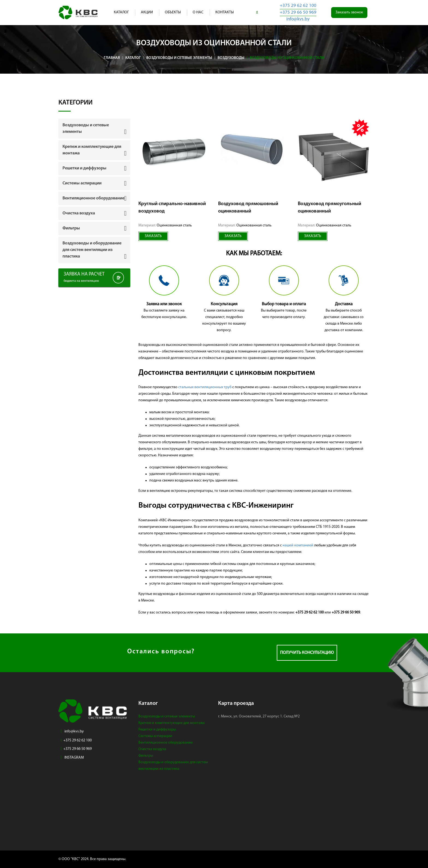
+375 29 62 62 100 (298, 6)
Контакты (225, 12)
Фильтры (146, 756)
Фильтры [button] (71, 228)
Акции (147, 12)
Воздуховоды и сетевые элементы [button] (86, 128)
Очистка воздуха (152, 749)
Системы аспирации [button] (82, 183)
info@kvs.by (298, 19)
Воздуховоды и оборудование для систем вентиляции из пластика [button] (92, 250)
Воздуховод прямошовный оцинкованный (248, 208)
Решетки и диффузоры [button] (84, 168)
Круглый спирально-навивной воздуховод (172, 208)
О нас (198, 12)
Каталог (121, 12)
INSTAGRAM (74, 758)
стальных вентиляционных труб (205, 387)
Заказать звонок (349, 12)
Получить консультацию (307, 653)
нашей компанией (298, 545)
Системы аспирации (155, 736)
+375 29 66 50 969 (298, 12)
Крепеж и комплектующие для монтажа (172, 723)
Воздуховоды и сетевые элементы (167, 716)
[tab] (94, 128)
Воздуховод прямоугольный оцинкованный (329, 208)
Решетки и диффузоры (157, 730)
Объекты (173, 12)
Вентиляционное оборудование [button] (93, 198)
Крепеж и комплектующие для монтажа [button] (92, 150)
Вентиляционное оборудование (166, 743)
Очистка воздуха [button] (79, 213)
